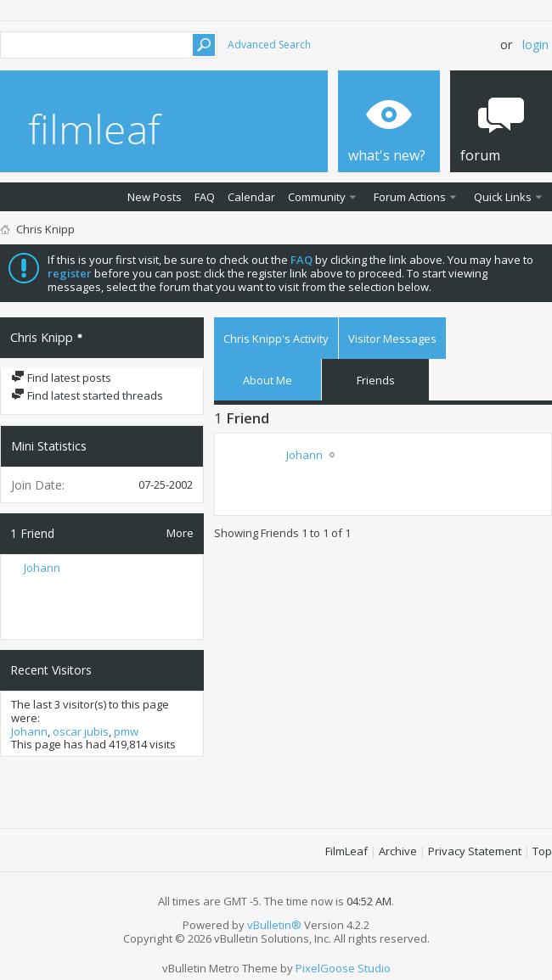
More (180, 532)
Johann (42, 568)
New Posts (155, 197)
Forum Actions (410, 197)
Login (535, 45)
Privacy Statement (475, 851)
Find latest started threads (87, 395)
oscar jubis (81, 731)
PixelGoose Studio (343, 968)
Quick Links (503, 197)
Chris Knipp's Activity (276, 339)
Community (317, 197)
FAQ (205, 197)
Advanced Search (269, 45)
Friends (376, 380)
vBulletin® (274, 925)
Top (542, 851)
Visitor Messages (392, 339)
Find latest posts (61, 378)
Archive (398, 851)
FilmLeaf (346, 851)
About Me (268, 380)
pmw (126, 731)
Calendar (251, 197)
